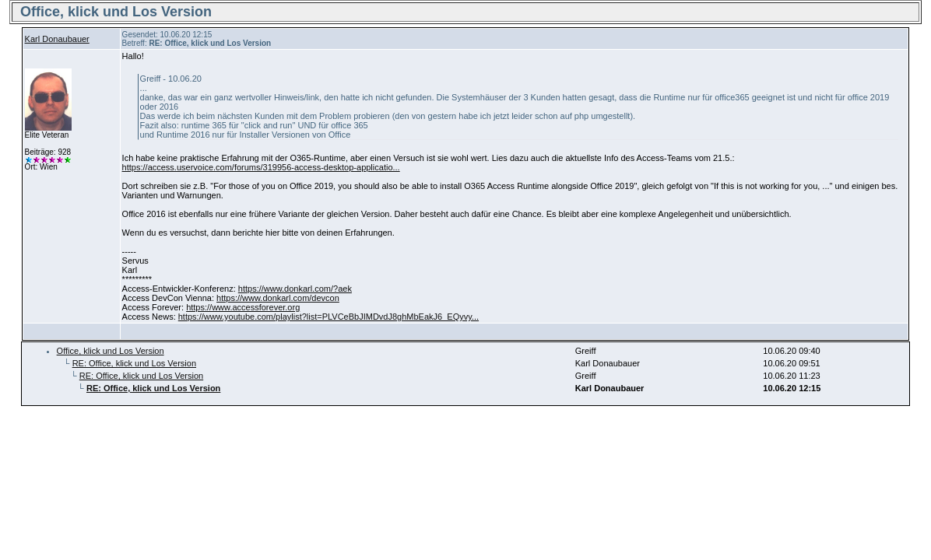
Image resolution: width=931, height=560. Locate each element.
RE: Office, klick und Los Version (134, 363)
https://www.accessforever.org (243, 307)
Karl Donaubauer (57, 39)
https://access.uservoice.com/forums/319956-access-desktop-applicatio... (261, 167)
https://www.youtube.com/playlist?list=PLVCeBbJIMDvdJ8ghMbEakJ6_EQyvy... (328, 317)
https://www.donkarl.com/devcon (278, 298)
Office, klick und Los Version (111, 351)
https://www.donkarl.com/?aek (295, 289)
